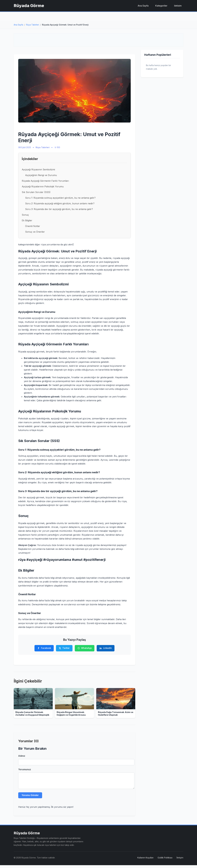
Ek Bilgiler (27, 220)
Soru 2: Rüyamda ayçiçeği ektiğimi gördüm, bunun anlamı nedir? (60, 203)
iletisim (178, 6)
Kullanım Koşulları (145, 860)
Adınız (22, 756)
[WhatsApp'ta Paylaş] (85, 648)
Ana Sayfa (143, 6)
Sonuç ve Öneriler (35, 232)
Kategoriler (161, 6)
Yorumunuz (25, 769)
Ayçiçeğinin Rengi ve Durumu (41, 175)
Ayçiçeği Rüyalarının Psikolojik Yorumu (43, 186)
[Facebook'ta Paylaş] (44, 648)
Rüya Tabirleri (33, 25)
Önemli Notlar (33, 226)
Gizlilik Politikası (165, 860)
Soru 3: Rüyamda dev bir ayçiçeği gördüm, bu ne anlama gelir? (59, 209)
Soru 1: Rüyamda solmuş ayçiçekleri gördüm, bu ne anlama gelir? (60, 198)
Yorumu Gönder (30, 798)
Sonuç (25, 215)
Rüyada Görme (29, 6)
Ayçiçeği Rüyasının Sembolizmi (38, 169)
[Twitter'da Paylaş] (64, 648)
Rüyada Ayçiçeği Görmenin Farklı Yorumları (45, 181)
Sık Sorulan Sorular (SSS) (36, 192)
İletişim (180, 860)
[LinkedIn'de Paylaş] (106, 648)
